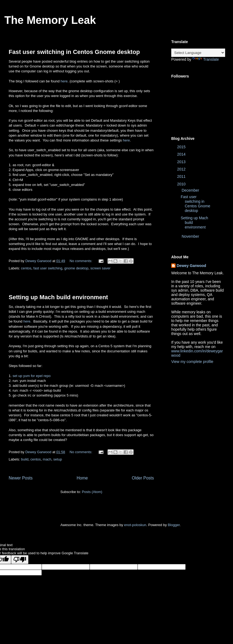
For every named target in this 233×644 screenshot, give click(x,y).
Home (82, 478)
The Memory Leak (50, 20)
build (25, 459)
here (64, 81)
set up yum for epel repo (31, 376)
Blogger (174, 525)
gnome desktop (76, 268)
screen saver (100, 268)
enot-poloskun (135, 525)
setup (58, 459)
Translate (206, 59)
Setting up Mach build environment (58, 297)
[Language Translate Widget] (198, 53)
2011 (182, 176)
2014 (182, 154)
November (191, 236)
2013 (182, 162)
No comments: (81, 261)
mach (47, 459)
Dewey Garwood (191, 266)
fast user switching (48, 268)
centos (26, 268)
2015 (182, 147)
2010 (182, 184)
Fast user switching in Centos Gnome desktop (74, 52)
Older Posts (143, 478)
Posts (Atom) (92, 492)
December (191, 190)
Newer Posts (21, 478)
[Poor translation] (20, 560)
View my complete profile (192, 362)
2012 (182, 169)
